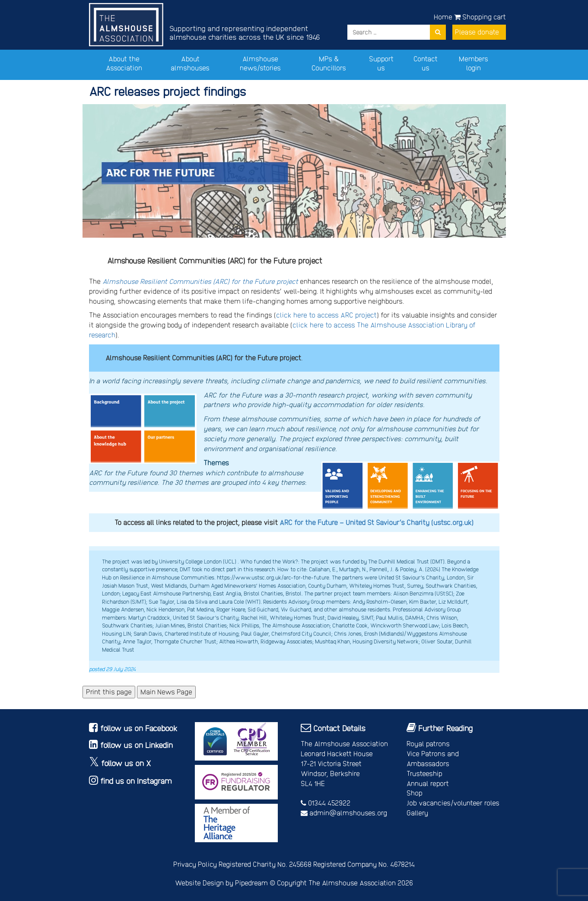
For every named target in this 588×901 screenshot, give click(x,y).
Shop (415, 793)
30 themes (186, 473)
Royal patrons (428, 743)
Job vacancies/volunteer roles (453, 803)
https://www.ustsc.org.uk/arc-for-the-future (273, 577)
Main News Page (166, 692)
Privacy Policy (195, 864)
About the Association (124, 63)
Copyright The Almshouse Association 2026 (345, 883)
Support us (381, 63)
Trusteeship (424, 773)
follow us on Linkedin (137, 745)
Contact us (426, 63)
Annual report (428, 783)
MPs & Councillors (329, 63)
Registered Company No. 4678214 (364, 864)
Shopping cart (480, 17)
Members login (474, 63)
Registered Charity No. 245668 (265, 864)
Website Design (199, 883)
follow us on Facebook (139, 728)
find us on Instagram (136, 781)
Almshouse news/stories (260, 63)
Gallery (417, 813)
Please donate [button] (477, 32)
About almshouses (190, 63)
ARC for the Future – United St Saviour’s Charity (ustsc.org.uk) (377, 522)
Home (443, 17)
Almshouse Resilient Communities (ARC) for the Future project (200, 281)
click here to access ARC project (326, 315)
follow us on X (126, 763)
